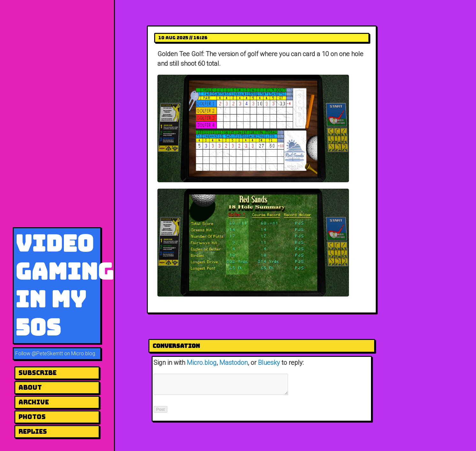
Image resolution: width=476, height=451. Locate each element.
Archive (34, 402)
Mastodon (234, 363)
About (30, 387)
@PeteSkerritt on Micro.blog (63, 353)
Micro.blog (202, 363)
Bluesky (269, 363)
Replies (33, 432)
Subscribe (38, 373)
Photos (32, 417)
